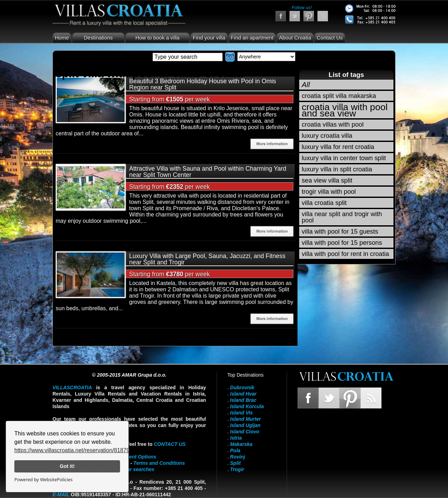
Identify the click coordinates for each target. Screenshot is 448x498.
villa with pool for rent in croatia (345, 254)
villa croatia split (324, 203)
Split (235, 463)
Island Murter (245, 419)
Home (62, 38)
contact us (170, 444)
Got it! (67, 466)
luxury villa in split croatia (337, 169)
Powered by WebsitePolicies (43, 479)
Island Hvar (243, 394)
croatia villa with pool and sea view (345, 110)
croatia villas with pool (333, 124)
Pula (235, 450)
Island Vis (241, 413)
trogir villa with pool (329, 192)
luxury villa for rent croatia (338, 147)
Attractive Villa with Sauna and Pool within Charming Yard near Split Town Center (208, 172)
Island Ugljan (245, 425)
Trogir (237, 469)
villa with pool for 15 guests (340, 232)
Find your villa (209, 38)
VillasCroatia (72, 387)
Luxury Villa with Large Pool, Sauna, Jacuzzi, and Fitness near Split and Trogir (207, 259)
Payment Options (136, 457)
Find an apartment (252, 38)
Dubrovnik (242, 387)
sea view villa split (327, 180)
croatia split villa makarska (339, 96)
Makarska (241, 444)
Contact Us (330, 38)
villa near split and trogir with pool (342, 217)
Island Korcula (247, 406)
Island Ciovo (244, 432)
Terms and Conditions (159, 463)
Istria (236, 438)
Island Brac (243, 400)
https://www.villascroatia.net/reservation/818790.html (80, 450)
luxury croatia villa (327, 136)
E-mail (61, 495)
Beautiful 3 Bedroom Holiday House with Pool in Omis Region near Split (203, 84)
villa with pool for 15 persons (342, 243)
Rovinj (237, 457)
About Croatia (295, 38)
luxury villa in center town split (344, 158)
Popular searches (134, 469)
